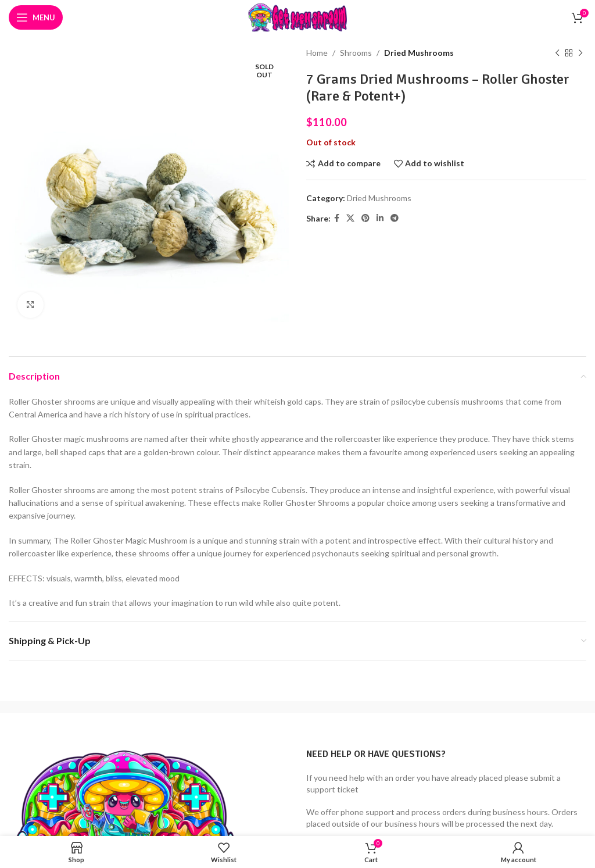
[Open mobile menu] (36, 17)
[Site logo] (297, 17)
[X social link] (350, 218)
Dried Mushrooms (419, 53)
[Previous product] (557, 53)
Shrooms (356, 53)
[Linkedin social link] (380, 218)
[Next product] (580, 53)
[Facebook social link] (337, 218)
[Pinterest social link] (365, 218)
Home (317, 53)
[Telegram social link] (395, 218)
